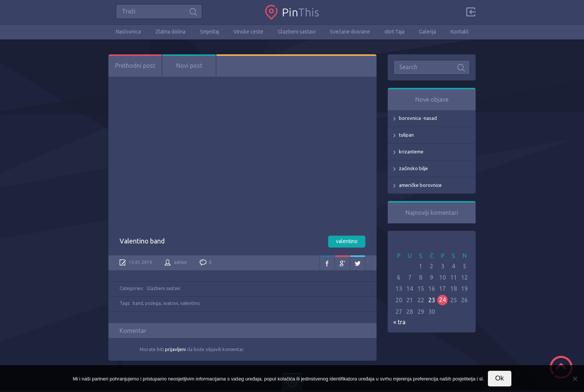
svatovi (171, 303)
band (138, 303)
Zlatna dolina (170, 32)
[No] (575, 379)
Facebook (327, 263)
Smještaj (210, 32)
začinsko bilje (413, 168)
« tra (399, 322)
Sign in (471, 12)
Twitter (358, 263)
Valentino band (142, 241)
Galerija (428, 32)
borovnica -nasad (418, 118)
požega (153, 303)
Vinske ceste (248, 32)
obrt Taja (394, 32)
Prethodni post (135, 66)
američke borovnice (420, 185)
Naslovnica (128, 32)
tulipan (406, 135)
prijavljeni (175, 349)
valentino (347, 241)
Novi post (189, 66)
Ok (500, 378)
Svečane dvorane (350, 32)
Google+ (342, 263)
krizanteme (411, 152)
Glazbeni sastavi (297, 32)
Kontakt (460, 32)
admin (180, 262)
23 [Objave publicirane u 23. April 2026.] (432, 300)
